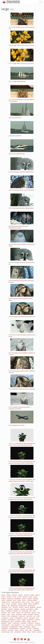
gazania (39, 607)
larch (34, 611)
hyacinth (15, 611)
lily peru (34, 613)
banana (25, 597)
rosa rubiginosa (16, 625)
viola (12, 632)
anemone (27, 595)
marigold (30, 614)
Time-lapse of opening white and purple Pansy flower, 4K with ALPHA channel (22, 517)
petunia (37, 620)
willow (29, 632)
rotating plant (13, 627)
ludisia (3, 614)
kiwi (31, 611)
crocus (8, 604)
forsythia (15, 607)
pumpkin (4, 623)
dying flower (31, 606)
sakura (33, 627)
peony (19, 620)
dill (9, 606)
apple (32, 595)
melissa (36, 614)
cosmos (37, 602)
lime (39, 613)
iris (20, 611)
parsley (26, 618)
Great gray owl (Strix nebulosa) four (23, 172)
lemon (14, 613)
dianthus (4, 606)
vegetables (37, 630)
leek (9, 613)
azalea (20, 597)
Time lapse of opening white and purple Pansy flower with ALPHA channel (22, 498)
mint (9, 616)
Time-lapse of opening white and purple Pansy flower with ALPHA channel (22, 444)
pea (37, 618)
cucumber (14, 604)
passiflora (32, 618)
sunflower (11, 630)
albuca (3, 595)
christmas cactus (32, 600)
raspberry (31, 623)
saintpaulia (27, 627)
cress (3, 604)
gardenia (33, 607)
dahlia (25, 604)
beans (36, 597)
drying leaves (23, 606)
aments (20, 595)
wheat (24, 632)
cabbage (35, 599)
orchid (11, 618)
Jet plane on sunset (19, 425)
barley (31, 597)
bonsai (24, 599)
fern (10, 607)
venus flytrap (5, 632)
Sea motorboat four (19, 154)
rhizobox (37, 623)
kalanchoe (25, 611)
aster (15, 597)
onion (38, 616)
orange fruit (5, 618)
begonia (4, 599)
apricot (37, 595)
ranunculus (16, 623)
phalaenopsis (5, 621)
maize (8, 614)
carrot (14, 600)
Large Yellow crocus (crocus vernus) (23, 45)
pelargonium (12, 620)
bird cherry (11, 599)
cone (32, 602)
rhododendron (6, 625)
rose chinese (29, 625)
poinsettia (18, 621)
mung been (14, 616)
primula (34, 621)
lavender (4, 613)
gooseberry (30, 609)
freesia (21, 607)
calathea (9, 600)
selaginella (5, 628)
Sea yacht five (17, 136)
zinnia (34, 632)
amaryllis (14, 595)
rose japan (38, 625)
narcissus (29, 616)
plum (12, 621)
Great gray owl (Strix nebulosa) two (23, 208)
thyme (17, 630)
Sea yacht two (17, 118)
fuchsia (27, 607)
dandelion (36, 604)
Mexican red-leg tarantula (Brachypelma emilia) (18, 227)
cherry (24, 600)
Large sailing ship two (19, 81)
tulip (26, 630)
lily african (28, 613)
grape (36, 609)
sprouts (29, 628)
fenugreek (5, 607)
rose (23, 625)
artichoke (9, 597)
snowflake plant (14, 628)
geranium (4, 609)
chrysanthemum (16, 602)
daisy (30, 604)
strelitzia (4, 630)
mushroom (22, 616)
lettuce (19, 613)
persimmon (31, 620)
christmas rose (6, 602)
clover (28, 602)
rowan (20, 627)
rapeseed (23, 623)
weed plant (18, 632)
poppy (24, 621)
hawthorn (9, 611)
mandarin (19, 614)
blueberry (18, 599)
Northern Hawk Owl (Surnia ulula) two (24, 389)
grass (3, 611)
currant (20, 604)
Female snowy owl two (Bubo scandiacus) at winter (19, 408)
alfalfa (9, 595)
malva (13, 614)
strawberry (36, 628)
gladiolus (17, 609)
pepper (24, 620)
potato (29, 621)
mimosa (4, 616)
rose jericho (5, 627)
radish (10, 623)
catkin (19, 600)
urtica (30, 630)
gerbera (11, 609)
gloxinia (23, 609)
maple (25, 614)
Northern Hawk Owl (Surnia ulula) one (24, 317)
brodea (29, 599)
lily (23, 613)
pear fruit (4, 620)
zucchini (39, 632)
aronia (3, 597)
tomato (22, 630)
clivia (23, 602)
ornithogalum (18, 618)
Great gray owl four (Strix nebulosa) (23, 190)
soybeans (23, 628)
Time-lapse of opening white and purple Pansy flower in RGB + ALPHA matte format (22, 463)
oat (34, 616)
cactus (3, 600)
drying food (14, 606)
